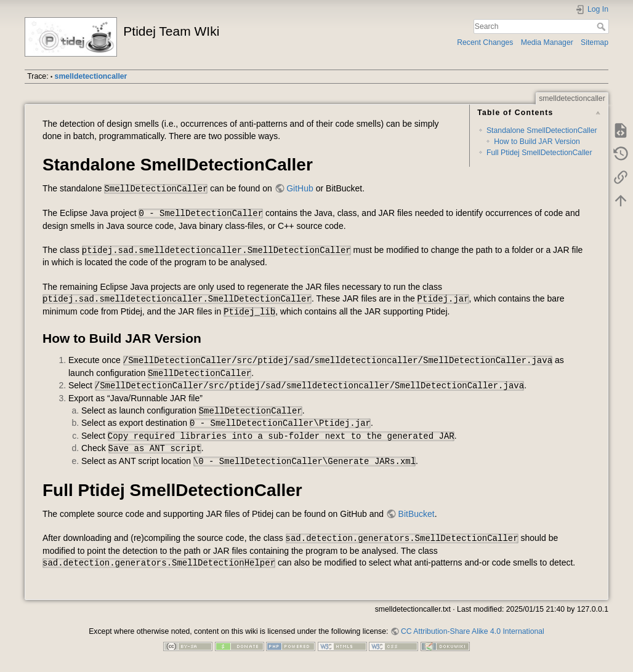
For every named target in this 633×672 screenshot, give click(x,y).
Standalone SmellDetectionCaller (542, 130)
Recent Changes (485, 42)
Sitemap (595, 42)
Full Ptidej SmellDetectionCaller (539, 153)
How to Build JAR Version (537, 142)
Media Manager (547, 42)
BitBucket (417, 514)
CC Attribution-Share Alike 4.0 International (473, 631)
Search (603, 26)
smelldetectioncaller (91, 76)
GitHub (300, 188)
